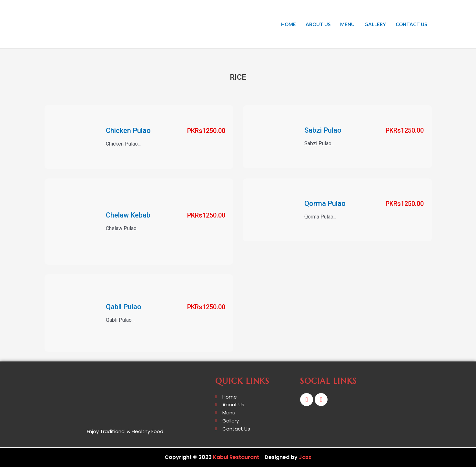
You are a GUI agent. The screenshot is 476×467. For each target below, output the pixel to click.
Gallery (375, 24)
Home (289, 24)
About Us (318, 24)
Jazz (305, 457)
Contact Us (411, 24)
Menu (347, 24)
